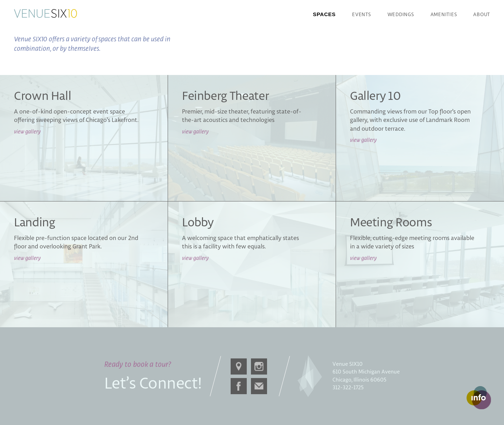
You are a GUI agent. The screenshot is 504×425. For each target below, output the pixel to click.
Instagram (257, 365)
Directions (237, 365)
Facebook (237, 385)
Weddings (401, 15)
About (482, 15)
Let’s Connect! (153, 384)
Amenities (444, 15)
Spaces (324, 14)
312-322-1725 (348, 388)
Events (362, 15)
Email (257, 384)
